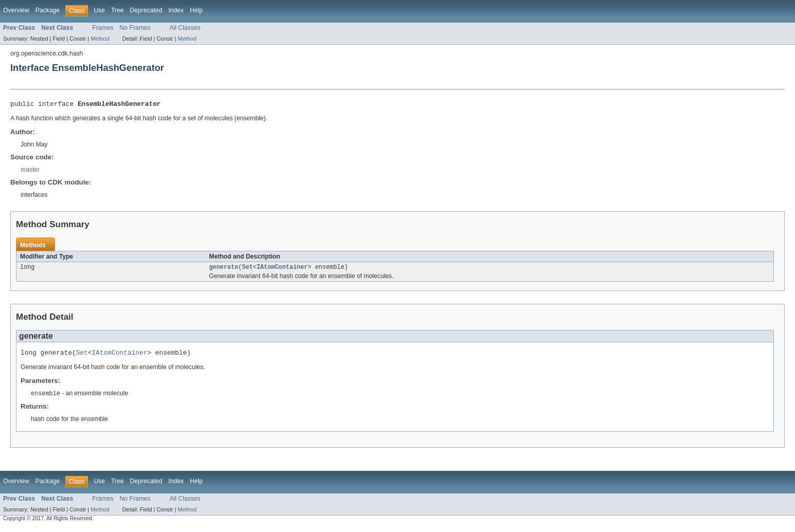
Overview (16, 10)
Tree (118, 10)
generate (224, 269)
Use (99, 10)
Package (48, 10)
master (30, 171)
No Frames (135, 28)
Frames (103, 28)
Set (247, 269)
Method (100, 39)
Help (196, 10)
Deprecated (146, 10)
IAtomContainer (282, 269)
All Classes (185, 28)
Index (176, 10)
